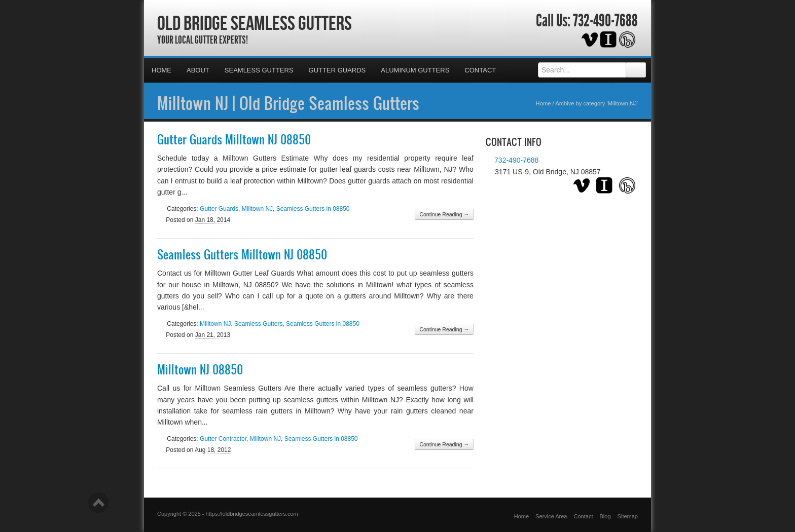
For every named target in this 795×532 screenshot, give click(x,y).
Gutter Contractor (223, 439)
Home (161, 70)
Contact (480, 70)
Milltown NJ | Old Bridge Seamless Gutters (288, 103)
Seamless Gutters (259, 70)
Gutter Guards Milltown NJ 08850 (234, 139)
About (198, 70)
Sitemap (628, 516)
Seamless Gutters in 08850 (313, 209)
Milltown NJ (257, 209)
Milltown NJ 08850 (200, 369)
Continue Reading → (444, 214)
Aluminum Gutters (415, 70)
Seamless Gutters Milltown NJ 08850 (242, 254)
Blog (605, 516)
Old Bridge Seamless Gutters (255, 23)
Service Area (551, 516)
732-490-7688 (605, 21)
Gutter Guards (337, 70)
